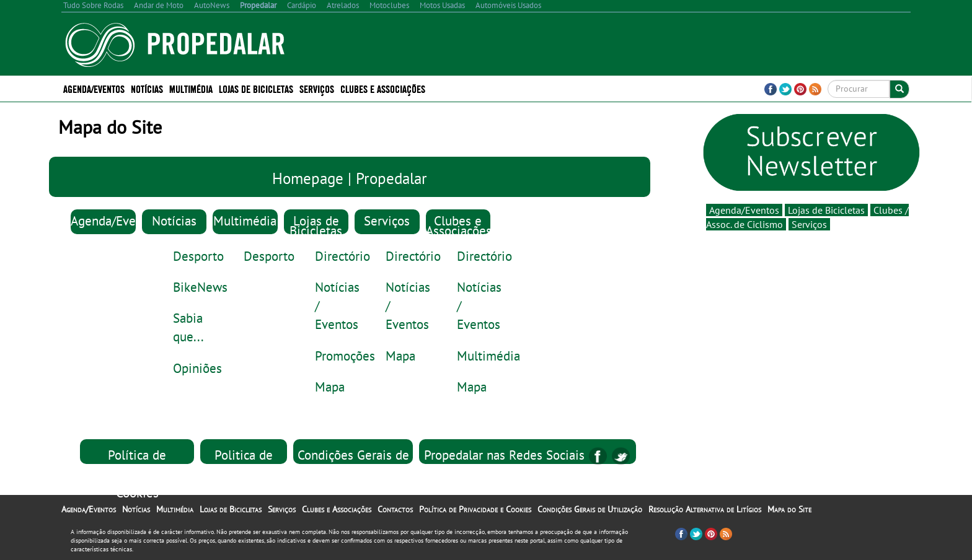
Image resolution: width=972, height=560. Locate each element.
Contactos (395, 509)
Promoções (345, 356)
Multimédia (191, 88)
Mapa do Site (789, 509)
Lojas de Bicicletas (256, 88)
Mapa (330, 387)
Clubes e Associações (383, 88)
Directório (342, 256)
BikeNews (200, 287)
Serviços (317, 88)
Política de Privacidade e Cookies (137, 473)
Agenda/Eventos (94, 88)
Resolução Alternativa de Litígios (705, 509)
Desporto (198, 256)
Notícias (147, 88)
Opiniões (197, 368)
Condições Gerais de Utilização (590, 509)
